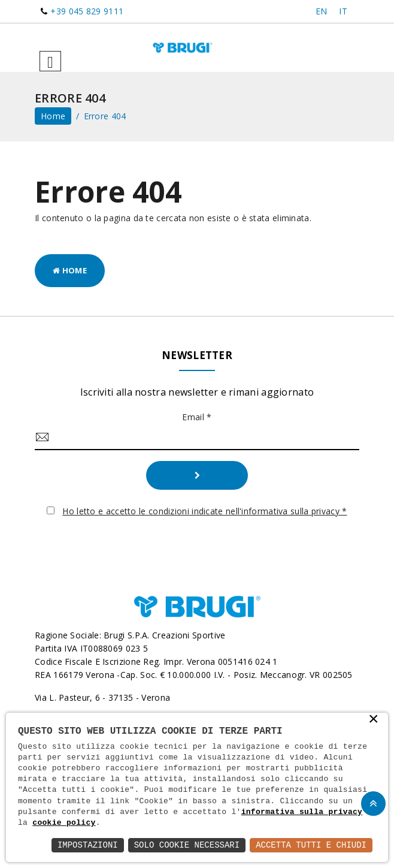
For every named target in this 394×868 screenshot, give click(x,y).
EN (322, 11)
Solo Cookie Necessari (187, 845)
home (53, 116)
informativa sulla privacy (302, 812)
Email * (197, 417)
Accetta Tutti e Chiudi (311, 845)
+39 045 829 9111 (87, 11)
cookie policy (64, 823)
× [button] (374, 720)
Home (70, 270)
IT (343, 11)
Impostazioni (88, 845)
